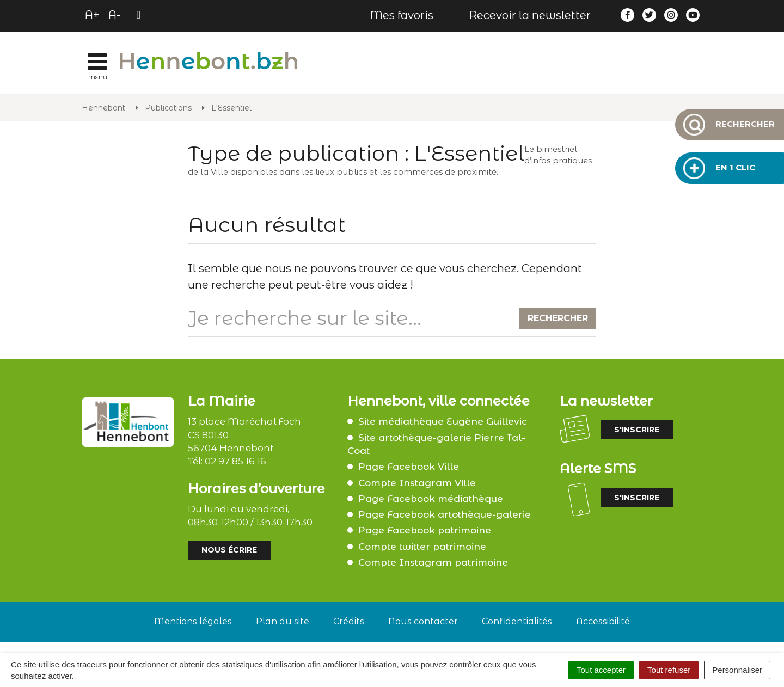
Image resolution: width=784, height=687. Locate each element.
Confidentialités (517, 621)
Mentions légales (193, 621)
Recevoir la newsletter (530, 15)
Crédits (349, 621)
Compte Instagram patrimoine (433, 562)
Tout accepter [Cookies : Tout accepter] (601, 670)
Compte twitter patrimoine (422, 547)
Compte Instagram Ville (417, 483)
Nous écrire (229, 550)
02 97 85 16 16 (235, 461)
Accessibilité (603, 621)
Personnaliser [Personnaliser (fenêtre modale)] (737, 670)
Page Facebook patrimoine (425, 530)
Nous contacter (423, 621)
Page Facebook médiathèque (431, 499)
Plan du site (283, 621)
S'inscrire (637, 430)
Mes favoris (402, 15)
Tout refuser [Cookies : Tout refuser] (669, 670)
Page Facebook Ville (409, 467)
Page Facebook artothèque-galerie (445, 514)
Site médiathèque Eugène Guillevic (443, 421)
